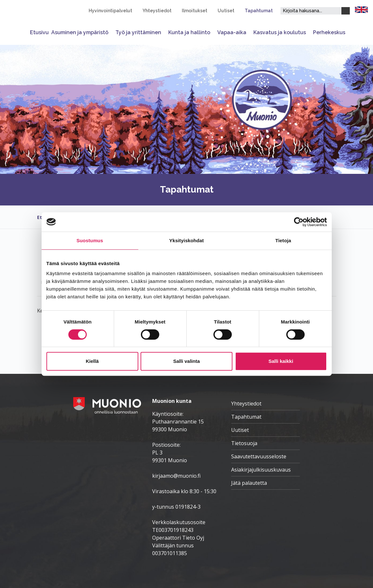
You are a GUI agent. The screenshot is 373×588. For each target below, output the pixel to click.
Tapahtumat (259, 11)
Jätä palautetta (249, 483)
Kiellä (92, 361)
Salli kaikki (281, 361)
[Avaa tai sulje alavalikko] (111, 32)
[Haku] (346, 11)
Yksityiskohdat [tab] (186, 240)
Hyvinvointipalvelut (110, 11)
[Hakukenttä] (311, 11)
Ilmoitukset (195, 11)
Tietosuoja (244, 443)
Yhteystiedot (157, 11)
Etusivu (39, 32)
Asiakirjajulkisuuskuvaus (261, 470)
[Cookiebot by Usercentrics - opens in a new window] (299, 222)
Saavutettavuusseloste (259, 456)
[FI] (361, 9)
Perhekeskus (329, 32)
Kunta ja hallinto (189, 32)
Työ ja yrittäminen (138, 32)
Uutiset (226, 11)
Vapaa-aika (232, 32)
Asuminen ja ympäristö (80, 32)
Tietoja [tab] (283, 240)
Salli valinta (186, 361)
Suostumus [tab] (90, 240)
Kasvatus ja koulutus (280, 32)
